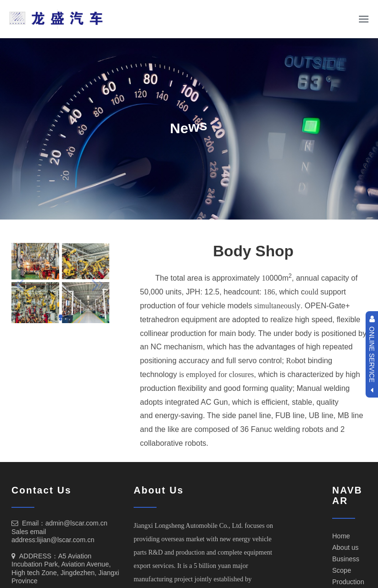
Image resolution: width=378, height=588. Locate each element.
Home (341, 536)
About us (345, 547)
